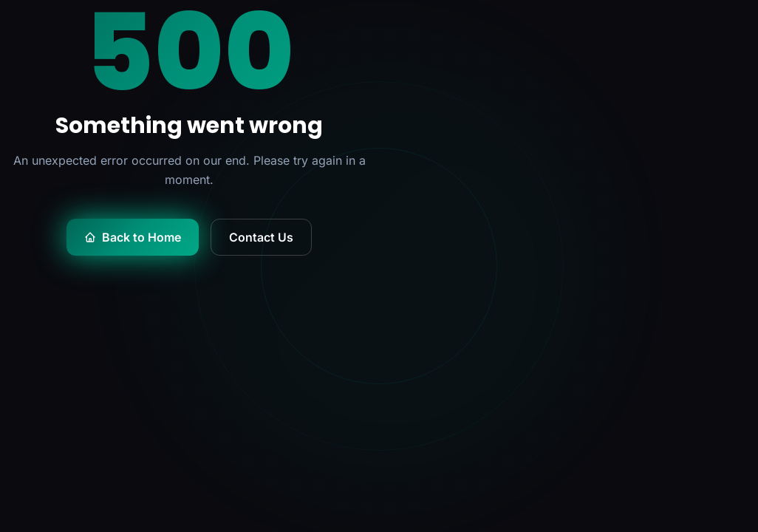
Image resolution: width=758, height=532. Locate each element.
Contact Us (261, 237)
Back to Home (133, 237)
